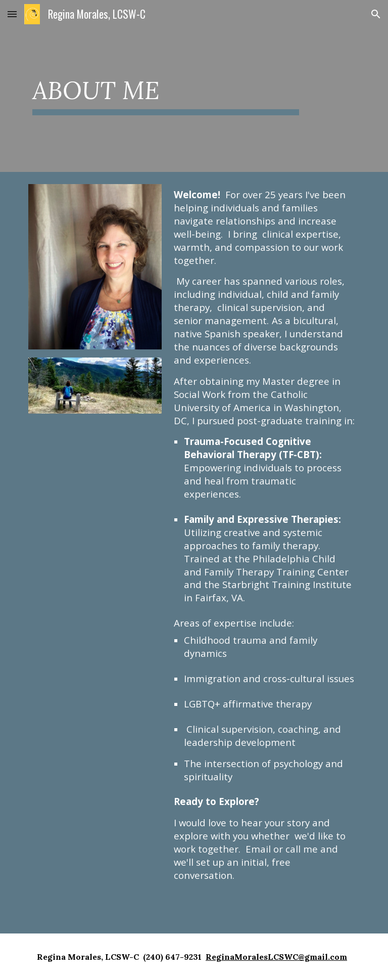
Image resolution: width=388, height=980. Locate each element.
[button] (12, 14)
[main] (165, 86)
